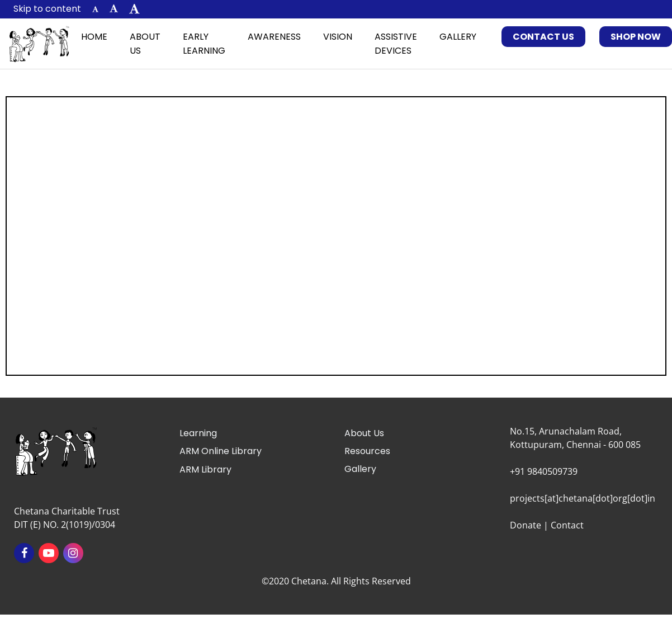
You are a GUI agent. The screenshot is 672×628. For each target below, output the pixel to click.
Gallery (458, 37)
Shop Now (636, 37)
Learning (198, 433)
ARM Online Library (221, 451)
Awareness (274, 37)
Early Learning (204, 44)
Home (94, 37)
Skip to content (47, 9)
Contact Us (543, 37)
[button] (95, 9)
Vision (338, 37)
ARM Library (205, 469)
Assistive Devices (396, 44)
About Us (145, 44)
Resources (367, 451)
